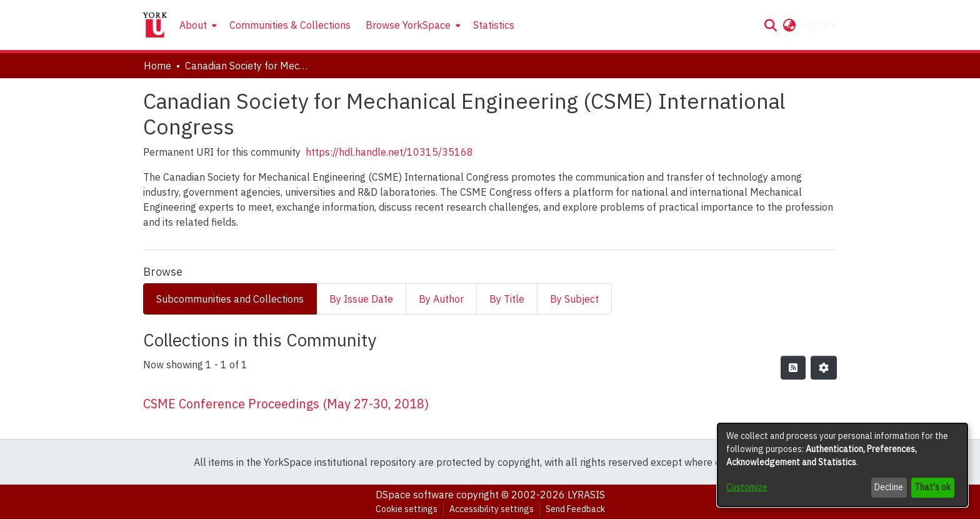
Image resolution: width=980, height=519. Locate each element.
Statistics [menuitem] (494, 25)
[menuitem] (197, 25)
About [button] (193, 25)
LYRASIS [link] (586, 495)
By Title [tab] (507, 299)
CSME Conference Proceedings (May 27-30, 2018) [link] (286, 404)
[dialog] (842, 465)
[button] (770, 25)
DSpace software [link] (415, 495)
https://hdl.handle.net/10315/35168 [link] (389, 152)
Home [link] (157, 66)
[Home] (155, 25)
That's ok (932, 487)
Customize (747, 487)
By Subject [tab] (574, 299)
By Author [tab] (441, 299)
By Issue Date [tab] (361, 299)
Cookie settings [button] (407, 509)
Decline (889, 487)
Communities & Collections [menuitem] (290, 25)
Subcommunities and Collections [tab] (230, 299)
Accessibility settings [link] (492, 509)
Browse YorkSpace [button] (408, 25)
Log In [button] (816, 25)
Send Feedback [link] (575, 509)
